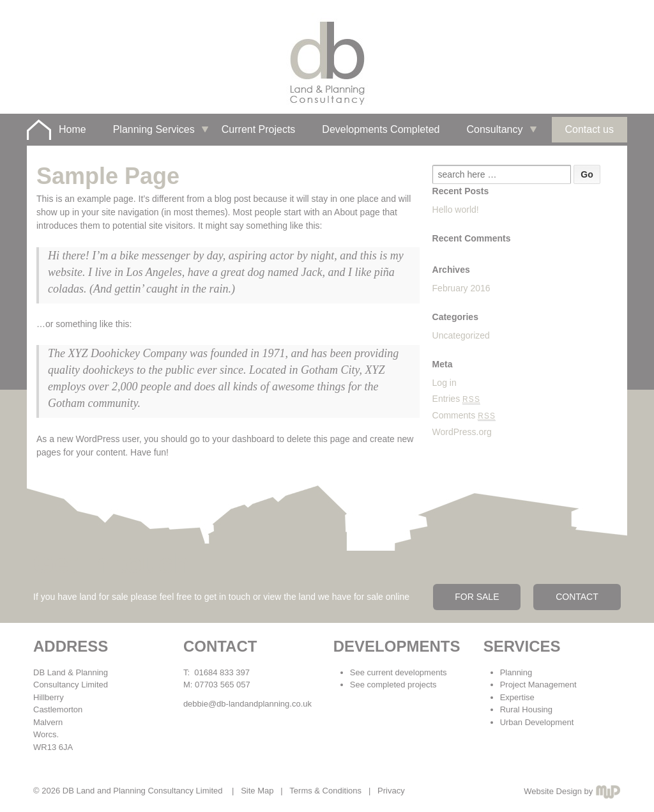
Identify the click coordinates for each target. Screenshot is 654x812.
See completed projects (393, 685)
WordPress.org (462, 432)
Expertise (517, 697)
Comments (464, 415)
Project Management (538, 685)
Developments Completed (381, 129)
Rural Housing (526, 709)
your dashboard (243, 439)
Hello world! (456, 210)
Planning (516, 672)
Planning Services (154, 129)
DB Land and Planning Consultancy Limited (142, 791)
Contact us (589, 129)
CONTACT (577, 597)
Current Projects (259, 129)
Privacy (391, 791)
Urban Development (537, 722)
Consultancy (494, 129)
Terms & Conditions (325, 791)
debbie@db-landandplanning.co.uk (247, 704)
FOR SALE (477, 597)
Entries (457, 399)
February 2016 (461, 288)
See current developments (399, 672)
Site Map (257, 791)
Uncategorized (461, 335)
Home (72, 129)
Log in (445, 383)
